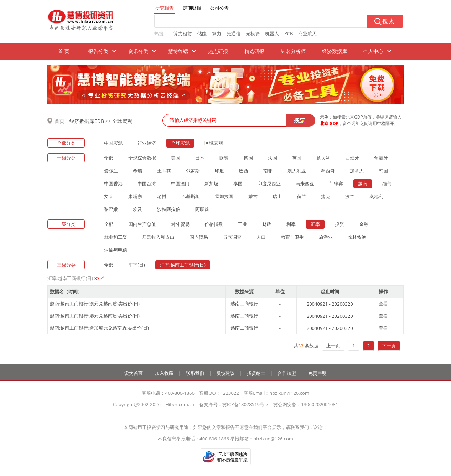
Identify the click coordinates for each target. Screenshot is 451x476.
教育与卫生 (292, 237)
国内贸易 (199, 237)
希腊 (138, 171)
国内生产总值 (142, 224)
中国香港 (113, 183)
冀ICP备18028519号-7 (245, 404)
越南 (363, 183)
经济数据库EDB (87, 121)
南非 (268, 171)
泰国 (238, 183)
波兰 (350, 196)
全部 (109, 158)
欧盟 (224, 158)
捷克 (326, 196)
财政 (267, 224)
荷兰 (301, 196)
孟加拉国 (224, 196)
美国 (176, 158)
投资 (339, 224)
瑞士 (277, 196)
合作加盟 (287, 373)
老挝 (162, 196)
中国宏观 (113, 143)
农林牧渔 (357, 237)
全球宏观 (122, 121)
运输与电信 (116, 250)
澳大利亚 (297, 171)
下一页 (389, 346)
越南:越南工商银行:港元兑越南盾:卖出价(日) (95, 316)
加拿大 (357, 171)
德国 (248, 158)
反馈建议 (225, 373)
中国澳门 (180, 183)
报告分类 (98, 51)
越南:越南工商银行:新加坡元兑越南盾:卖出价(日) (99, 328)
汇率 (315, 224)
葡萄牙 (381, 158)
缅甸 (387, 183)
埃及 (138, 209)
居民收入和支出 (158, 237)
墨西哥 (328, 171)
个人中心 (373, 51)
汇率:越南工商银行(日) (183, 265)
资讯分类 (138, 51)
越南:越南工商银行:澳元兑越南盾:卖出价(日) (95, 304)
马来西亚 (305, 183)
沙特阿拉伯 (169, 209)
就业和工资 (116, 237)
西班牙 (352, 158)
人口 (261, 237)
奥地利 (376, 196)
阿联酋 (202, 209)
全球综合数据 (142, 158)
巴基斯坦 (191, 196)
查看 (383, 304)
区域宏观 (214, 143)
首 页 (64, 51)
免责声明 (317, 373)
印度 (219, 171)
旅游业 (326, 237)
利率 (291, 224)
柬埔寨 (135, 196)
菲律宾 (336, 183)
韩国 (383, 171)
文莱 (109, 196)
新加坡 (211, 183)
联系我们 (195, 373)
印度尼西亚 (269, 183)
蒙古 (253, 196)
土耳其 (164, 171)
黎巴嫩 (111, 209)
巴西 (244, 171)
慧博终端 (178, 51)
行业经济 (147, 143)
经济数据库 (335, 51)
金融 (364, 224)
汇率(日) (137, 265)
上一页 (333, 346)
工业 (243, 224)
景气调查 (232, 237)
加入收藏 (164, 373)
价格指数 (214, 224)
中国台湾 (147, 183)
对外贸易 (180, 224)
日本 (200, 158)
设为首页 (134, 373)
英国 (297, 158)
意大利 (323, 158)
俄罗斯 (193, 171)
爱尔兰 (111, 171)
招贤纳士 (256, 373)
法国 (273, 158)
